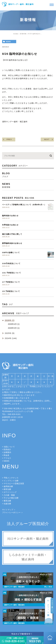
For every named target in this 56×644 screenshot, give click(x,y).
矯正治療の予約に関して (12, 234)
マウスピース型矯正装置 (14, 484)
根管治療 (7, 489)
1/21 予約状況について (12, 273)
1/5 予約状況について (11, 291)
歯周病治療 (8, 486)
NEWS (6, 461)
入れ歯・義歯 (9, 495)
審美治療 (7, 501)
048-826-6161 (14, 414)
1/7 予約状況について (11, 282)
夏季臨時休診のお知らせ (12, 243)
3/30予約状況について (11, 263)
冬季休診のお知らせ (10, 225)
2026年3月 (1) (14, 328)
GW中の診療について (11, 253)
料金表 (6, 455)
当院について (9, 447)
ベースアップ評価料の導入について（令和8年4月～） (24, 205)
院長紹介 (7, 449)
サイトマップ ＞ (9, 510)
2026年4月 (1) (14, 324)
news (8, 42)
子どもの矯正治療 (11, 498)
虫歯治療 (7, 504)
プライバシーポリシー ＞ (13, 512)
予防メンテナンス (11, 478)
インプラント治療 (11, 481)
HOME (16, 34)
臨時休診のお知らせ (10, 216)
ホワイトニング (10, 492)
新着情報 (23, 34)
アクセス (7, 458)
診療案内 (7, 452)
